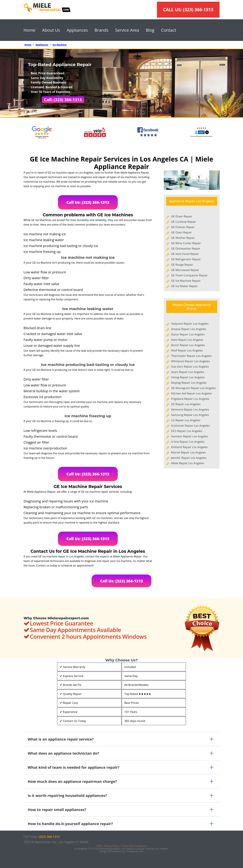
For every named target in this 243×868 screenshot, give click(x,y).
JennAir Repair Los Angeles (189, 458)
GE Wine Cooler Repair (186, 243)
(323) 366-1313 (198, 10)
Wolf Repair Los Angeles (187, 350)
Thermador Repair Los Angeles (192, 356)
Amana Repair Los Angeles (189, 329)
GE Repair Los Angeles (186, 404)
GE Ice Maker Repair (184, 286)
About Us (51, 30)
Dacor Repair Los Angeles (188, 334)
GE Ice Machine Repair (186, 281)
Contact (168, 30)
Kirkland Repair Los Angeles (189, 447)
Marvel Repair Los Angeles (188, 452)
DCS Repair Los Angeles (187, 431)
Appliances (77, 30)
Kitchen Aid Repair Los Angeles (192, 393)
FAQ (99, 846)
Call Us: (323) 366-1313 (88, 202)
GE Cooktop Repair (184, 222)
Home (30, 30)
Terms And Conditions (134, 846)
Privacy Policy (112, 846)
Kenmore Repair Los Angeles (190, 409)
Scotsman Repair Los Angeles (190, 426)
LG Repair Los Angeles (186, 420)
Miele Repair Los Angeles (188, 463)
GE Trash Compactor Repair (189, 275)
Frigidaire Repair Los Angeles (190, 399)
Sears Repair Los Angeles (188, 372)
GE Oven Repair (181, 232)
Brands (101, 30)
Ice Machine (59, 45)
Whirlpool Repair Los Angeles (190, 361)
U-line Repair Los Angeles (188, 442)
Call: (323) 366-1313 (63, 100)
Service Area (127, 30)
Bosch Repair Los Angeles (188, 345)
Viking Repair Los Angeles (188, 377)
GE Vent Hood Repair (185, 254)
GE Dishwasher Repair (186, 248)
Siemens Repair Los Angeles (190, 436)
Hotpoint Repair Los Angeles (190, 324)
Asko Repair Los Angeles (187, 340)
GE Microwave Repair (185, 270)
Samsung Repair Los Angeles (190, 415)
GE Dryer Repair (182, 216)
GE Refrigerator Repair (186, 259)
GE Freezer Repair (183, 227)
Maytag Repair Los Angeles (189, 383)
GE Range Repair (182, 265)
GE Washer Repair (183, 238)
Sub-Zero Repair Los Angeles (190, 367)
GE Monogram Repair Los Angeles (194, 388)
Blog (150, 30)
